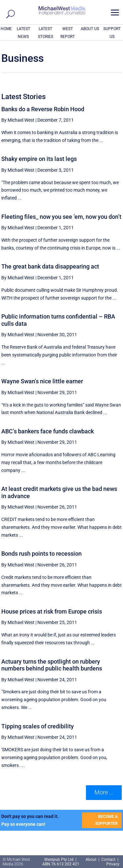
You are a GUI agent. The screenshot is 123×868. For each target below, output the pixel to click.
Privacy (113, 864)
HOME (6, 29)
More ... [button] (104, 792)
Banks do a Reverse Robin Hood (43, 109)
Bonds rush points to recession (41, 554)
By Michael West (18, 120)
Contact (108, 859)
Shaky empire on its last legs (39, 159)
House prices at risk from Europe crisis (52, 611)
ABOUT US (90, 29)
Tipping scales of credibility (38, 726)
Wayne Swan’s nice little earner (42, 381)
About (92, 859)
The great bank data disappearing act (50, 266)
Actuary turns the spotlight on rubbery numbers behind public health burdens (52, 665)
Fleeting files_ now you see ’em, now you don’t (61, 217)
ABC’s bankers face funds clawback (48, 431)
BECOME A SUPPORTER (106, 820)
